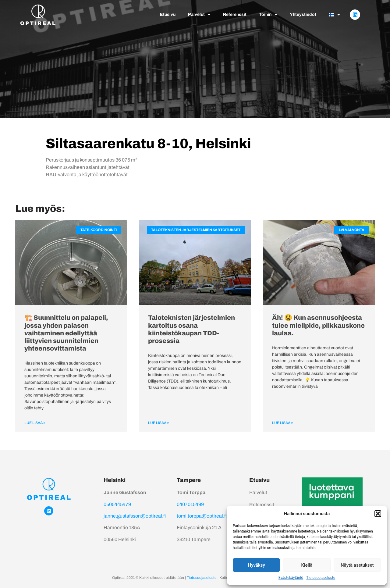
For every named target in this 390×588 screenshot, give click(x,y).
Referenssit (235, 14)
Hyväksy (257, 565)
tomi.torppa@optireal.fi (202, 516)
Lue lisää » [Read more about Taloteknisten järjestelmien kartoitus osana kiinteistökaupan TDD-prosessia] (159, 423)
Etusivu (168, 14)
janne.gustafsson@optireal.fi (135, 516)
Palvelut (199, 15)
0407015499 (190, 504)
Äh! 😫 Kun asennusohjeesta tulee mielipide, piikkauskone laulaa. (318, 325)
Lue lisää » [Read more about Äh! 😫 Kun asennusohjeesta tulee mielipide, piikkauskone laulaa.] (283, 423)
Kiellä (307, 565)
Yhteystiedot (303, 14)
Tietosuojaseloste (321, 578)
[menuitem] (334, 15)
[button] (378, 514)
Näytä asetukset (357, 565)
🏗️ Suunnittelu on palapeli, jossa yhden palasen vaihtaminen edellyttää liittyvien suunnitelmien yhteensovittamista (66, 333)
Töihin (268, 15)
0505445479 (117, 504)
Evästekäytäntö (291, 578)
